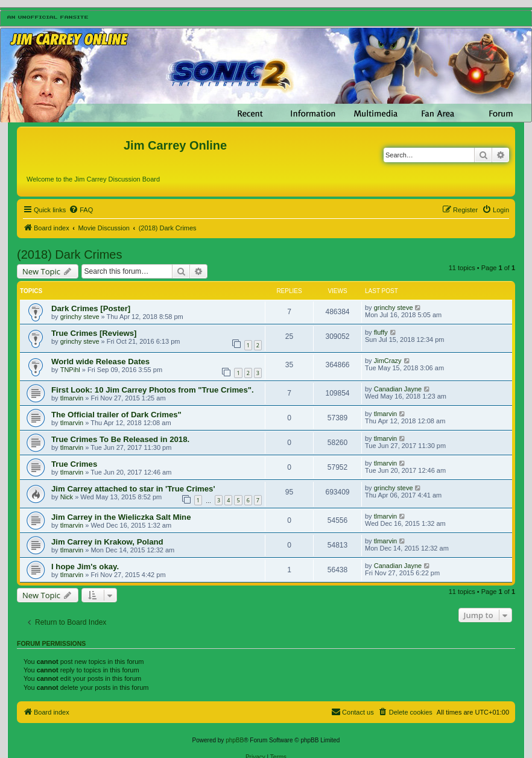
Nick (67, 497)
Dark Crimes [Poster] (91, 308)
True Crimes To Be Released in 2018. (120, 439)
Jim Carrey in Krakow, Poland (107, 542)
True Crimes (74, 464)
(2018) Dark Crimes (69, 254)
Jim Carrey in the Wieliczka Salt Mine (121, 517)
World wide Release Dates (100, 362)
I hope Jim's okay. (85, 567)
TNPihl (70, 370)
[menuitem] (81, 210)
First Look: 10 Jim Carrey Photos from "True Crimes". (153, 390)
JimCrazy (388, 361)
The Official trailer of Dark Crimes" (116, 415)
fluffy (381, 332)
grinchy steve (80, 317)
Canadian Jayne (398, 389)
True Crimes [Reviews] (94, 333)
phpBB (235, 740)
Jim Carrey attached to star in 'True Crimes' (133, 489)
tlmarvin (72, 398)
